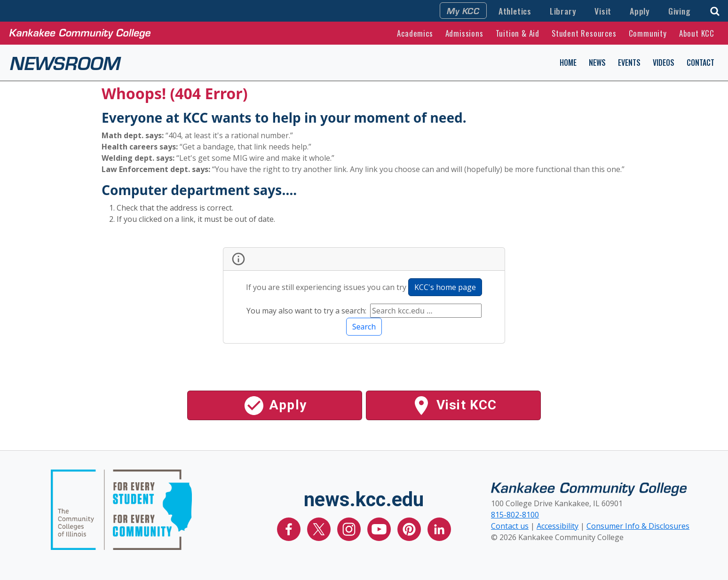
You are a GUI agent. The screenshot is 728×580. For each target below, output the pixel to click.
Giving (680, 11)
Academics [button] (415, 33)
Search (364, 327)
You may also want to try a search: (307, 311)
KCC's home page (445, 287)
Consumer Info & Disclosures (638, 526)
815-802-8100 (515, 515)
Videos (664, 63)
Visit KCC (454, 406)
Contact (700, 63)
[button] (715, 10)
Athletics (515, 11)
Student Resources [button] (584, 33)
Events (629, 63)
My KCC (463, 10)
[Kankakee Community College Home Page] (80, 33)
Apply (640, 11)
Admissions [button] (464, 33)
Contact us (510, 526)
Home (568, 63)
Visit (603, 11)
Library (563, 11)
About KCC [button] (697, 33)
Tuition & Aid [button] (518, 33)
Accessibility (558, 526)
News (597, 63)
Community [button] (648, 33)
